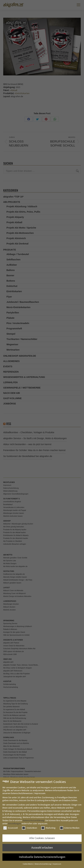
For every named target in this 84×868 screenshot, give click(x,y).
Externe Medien (70, 828)
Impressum (57, 864)
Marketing (48, 828)
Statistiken (30, 828)
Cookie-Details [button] (28, 864)
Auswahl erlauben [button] (42, 848)
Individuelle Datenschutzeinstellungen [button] (42, 857)
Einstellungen (15, 823)
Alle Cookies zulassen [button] (42, 838)
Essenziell (11, 828)
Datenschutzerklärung (34, 820)
